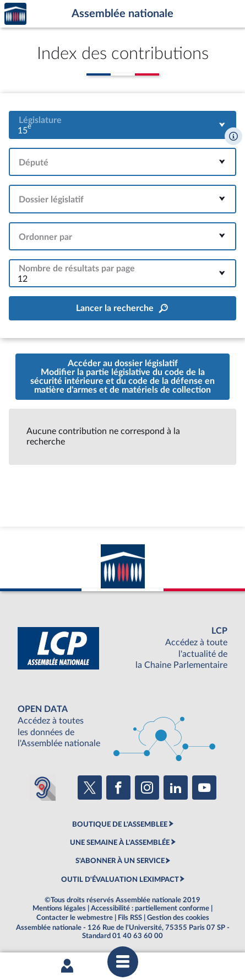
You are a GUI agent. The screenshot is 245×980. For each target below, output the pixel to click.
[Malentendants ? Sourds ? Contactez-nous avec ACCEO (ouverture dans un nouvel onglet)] (42, 788)
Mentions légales (59, 908)
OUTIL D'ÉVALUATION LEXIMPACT (120, 880)
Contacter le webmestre (75, 918)
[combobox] (122, 125)
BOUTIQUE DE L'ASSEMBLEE (120, 824)
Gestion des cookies (178, 918)
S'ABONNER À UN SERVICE (120, 861)
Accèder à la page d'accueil (15, 14)
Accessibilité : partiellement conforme (150, 908)
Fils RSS (130, 918)
